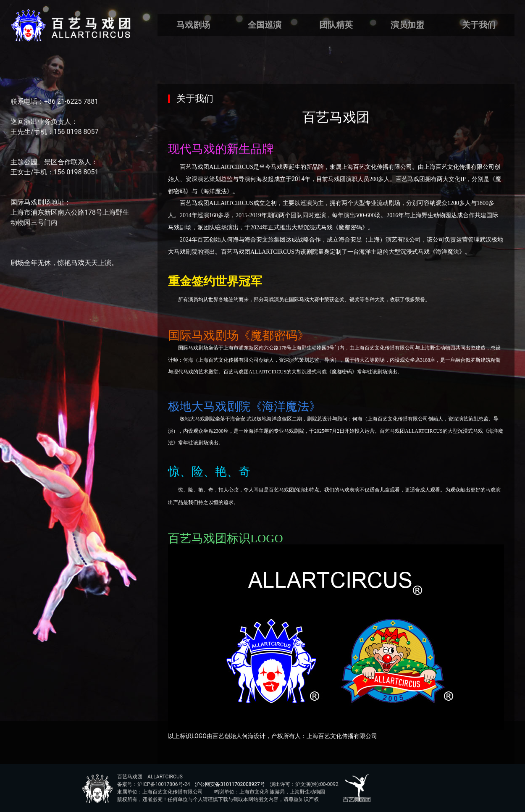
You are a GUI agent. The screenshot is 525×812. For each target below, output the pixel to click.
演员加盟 (407, 25)
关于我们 (479, 25)
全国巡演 (265, 25)
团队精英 (336, 25)
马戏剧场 (193, 25)
